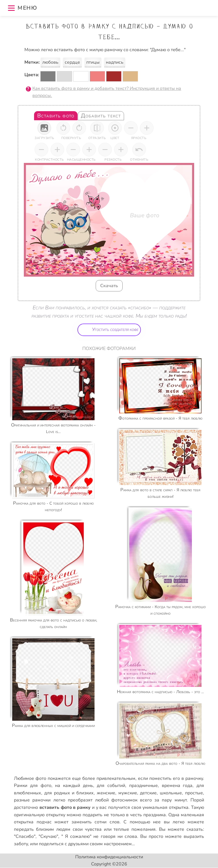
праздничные (143, 786)
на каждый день (74, 786)
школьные (171, 793)
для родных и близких (69, 793)
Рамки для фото (33, 786)
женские (106, 793)
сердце (72, 62)
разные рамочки (32, 800)
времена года (177, 786)
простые (194, 793)
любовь (50, 62)
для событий (111, 786)
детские (148, 793)
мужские (128, 793)
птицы (93, 62)
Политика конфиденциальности (109, 857)
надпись (115, 62)
